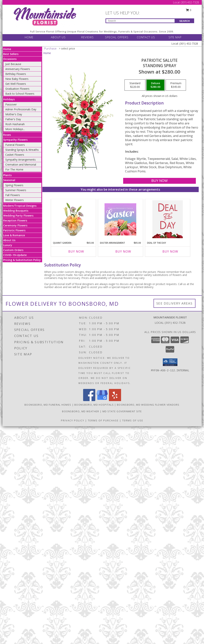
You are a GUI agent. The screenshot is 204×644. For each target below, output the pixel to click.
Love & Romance (14, 235)
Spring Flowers (14, 185)
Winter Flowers (15, 200)
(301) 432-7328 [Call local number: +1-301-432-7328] (175, 323)
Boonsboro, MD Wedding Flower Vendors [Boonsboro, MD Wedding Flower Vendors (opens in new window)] (148, 405)
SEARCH (185, 21)
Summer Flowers (16, 190)
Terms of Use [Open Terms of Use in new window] (133, 420)
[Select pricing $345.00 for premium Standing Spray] (176, 85)
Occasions (10, 59)
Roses (7, 135)
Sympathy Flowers (15, 140)
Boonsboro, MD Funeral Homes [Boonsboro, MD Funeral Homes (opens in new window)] (48, 405)
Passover (11, 104)
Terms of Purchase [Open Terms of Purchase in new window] (103, 420)
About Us (9, 240)
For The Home (14, 169)
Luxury (8, 245)
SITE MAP (175, 37)
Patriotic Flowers (14, 230)
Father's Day (13, 119)
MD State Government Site (122, 411)
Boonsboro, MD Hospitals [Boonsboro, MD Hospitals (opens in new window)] (94, 405)
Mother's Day (14, 114)
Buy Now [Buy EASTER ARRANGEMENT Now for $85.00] (123, 251)
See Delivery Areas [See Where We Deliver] (174, 303)
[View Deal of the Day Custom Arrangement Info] (168, 219)
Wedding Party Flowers (18, 216)
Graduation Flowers (17, 89)
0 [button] (188, 10)
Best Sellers (11, 54)
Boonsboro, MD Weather (81, 411)
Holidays (9, 99)
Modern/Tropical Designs (20, 206)
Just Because (13, 64)
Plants (7, 175)
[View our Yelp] (115, 400)
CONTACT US (146, 37)
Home (7, 49)
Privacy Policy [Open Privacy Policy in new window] (73, 420)
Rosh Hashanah (15, 124)
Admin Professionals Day (21, 109)
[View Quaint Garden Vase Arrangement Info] (73, 219)
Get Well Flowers (16, 84)
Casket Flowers (15, 155)
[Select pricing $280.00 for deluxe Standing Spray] (155, 85)
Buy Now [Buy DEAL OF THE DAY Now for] (170, 251)
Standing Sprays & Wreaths (22, 150)
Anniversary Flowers (18, 69)
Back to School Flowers (20, 94)
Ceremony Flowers (15, 225)
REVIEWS (87, 37)
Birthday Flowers (16, 74)
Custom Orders (13, 250)
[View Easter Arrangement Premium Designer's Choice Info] (120, 219)
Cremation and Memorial (21, 165)
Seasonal (9, 180)
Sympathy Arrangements (20, 160)
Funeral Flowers (15, 145)
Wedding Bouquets (16, 211)
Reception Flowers (15, 220)
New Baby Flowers (17, 79)
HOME (29, 37)
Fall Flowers (13, 195)
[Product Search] (140, 21)
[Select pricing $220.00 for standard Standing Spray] (135, 85)
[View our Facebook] (89, 400)
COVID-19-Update (15, 255)
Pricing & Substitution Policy (22, 260)
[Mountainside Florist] (45, 16)
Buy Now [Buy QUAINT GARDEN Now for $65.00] (76, 251)
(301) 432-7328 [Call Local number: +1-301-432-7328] (190, 2)
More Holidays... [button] (15, 129)
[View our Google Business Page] (102, 400)
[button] (170, 362)
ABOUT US (58, 37)
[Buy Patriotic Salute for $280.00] (159, 181)
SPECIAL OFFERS (117, 37)
